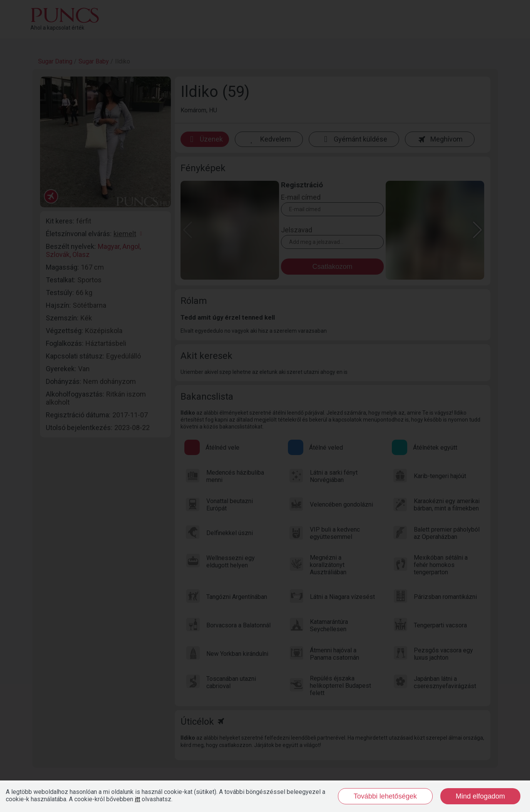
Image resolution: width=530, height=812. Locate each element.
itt (137, 799)
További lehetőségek (385, 796)
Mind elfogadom (480, 796)
